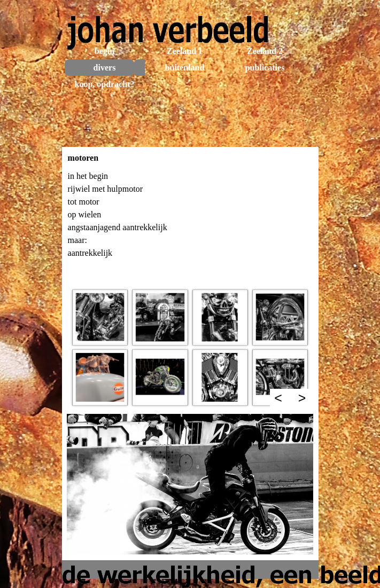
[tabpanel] (190, 225)
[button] (100, 317)
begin (104, 51)
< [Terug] (278, 398)
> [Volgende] (302, 398)
